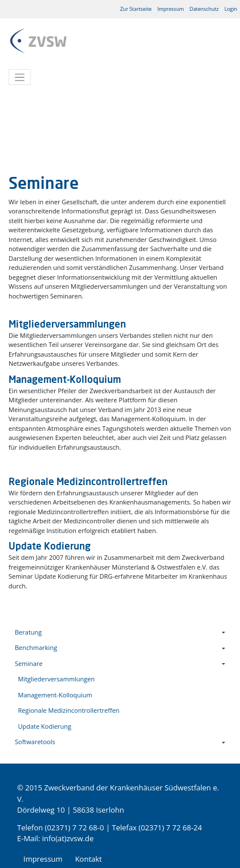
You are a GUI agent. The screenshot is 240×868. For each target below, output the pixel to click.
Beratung (28, 632)
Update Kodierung (45, 726)
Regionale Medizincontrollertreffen (69, 710)
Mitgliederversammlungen (57, 679)
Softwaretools (35, 742)
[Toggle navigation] (20, 77)
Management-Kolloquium (55, 695)
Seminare (29, 663)
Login (231, 9)
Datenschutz (204, 9)
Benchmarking (36, 647)
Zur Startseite (136, 9)
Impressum (170, 9)
